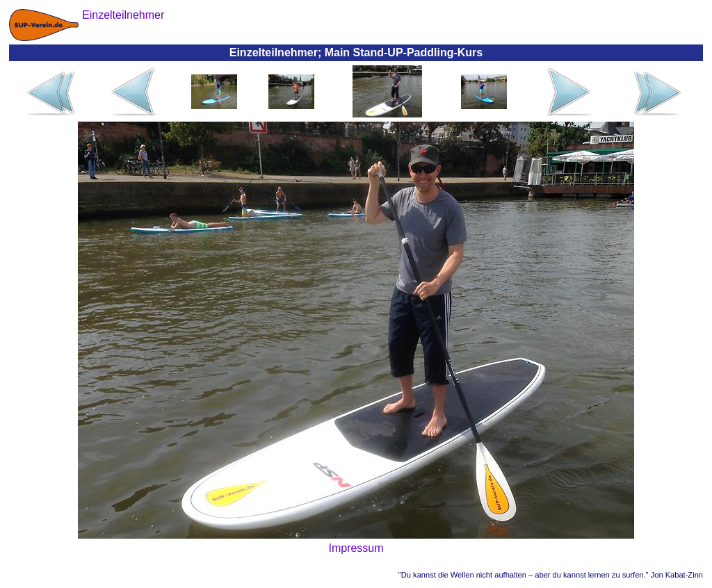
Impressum (356, 548)
